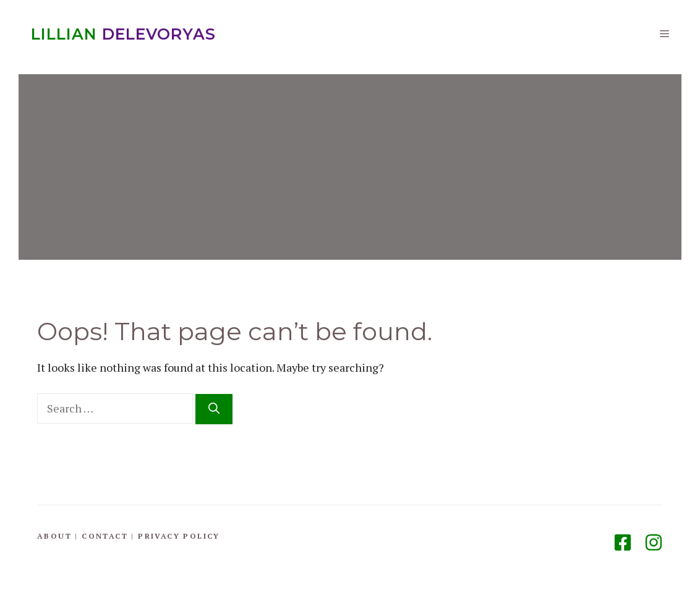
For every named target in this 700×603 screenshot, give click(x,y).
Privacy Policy (179, 536)
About (54, 536)
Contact (105, 536)
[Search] (214, 409)
